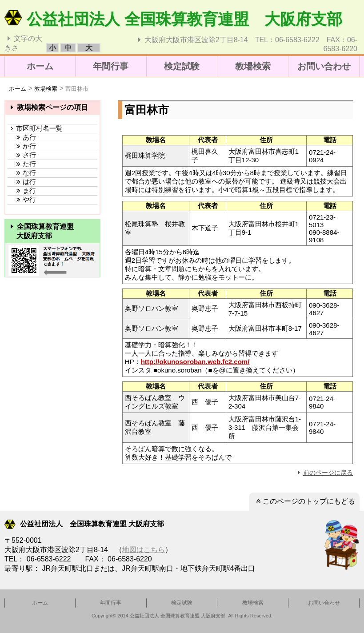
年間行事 (111, 66)
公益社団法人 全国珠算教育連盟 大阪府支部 (173, 19)
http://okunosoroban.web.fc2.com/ (195, 362)
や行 (22, 199)
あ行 (22, 137)
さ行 (22, 155)
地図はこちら (144, 550)
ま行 (22, 190)
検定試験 (182, 66)
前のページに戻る (324, 473)
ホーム (40, 66)
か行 (22, 146)
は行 (22, 182)
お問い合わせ (324, 66)
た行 (22, 164)
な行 (22, 173)
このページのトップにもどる (304, 501)
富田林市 (77, 89)
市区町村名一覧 (35, 128)
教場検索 (253, 66)
